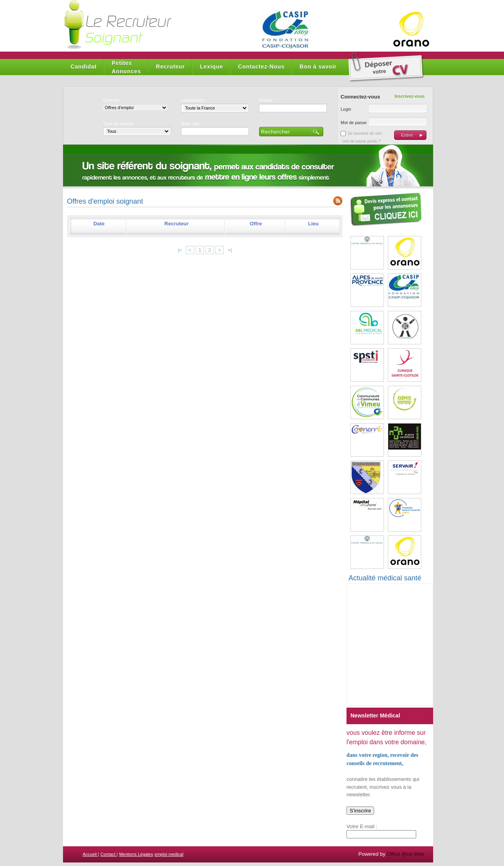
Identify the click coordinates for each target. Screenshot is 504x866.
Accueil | (91, 854)
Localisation (193, 100)
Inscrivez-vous (409, 96)
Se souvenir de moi (365, 133)
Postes (266, 100)
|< (180, 250)
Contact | (109, 854)
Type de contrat (118, 124)
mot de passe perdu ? (362, 141)
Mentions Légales (136, 854)
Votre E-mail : (362, 826)
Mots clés (190, 124)
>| (230, 250)
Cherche (111, 100)
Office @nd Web (405, 854)
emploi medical (169, 854)
